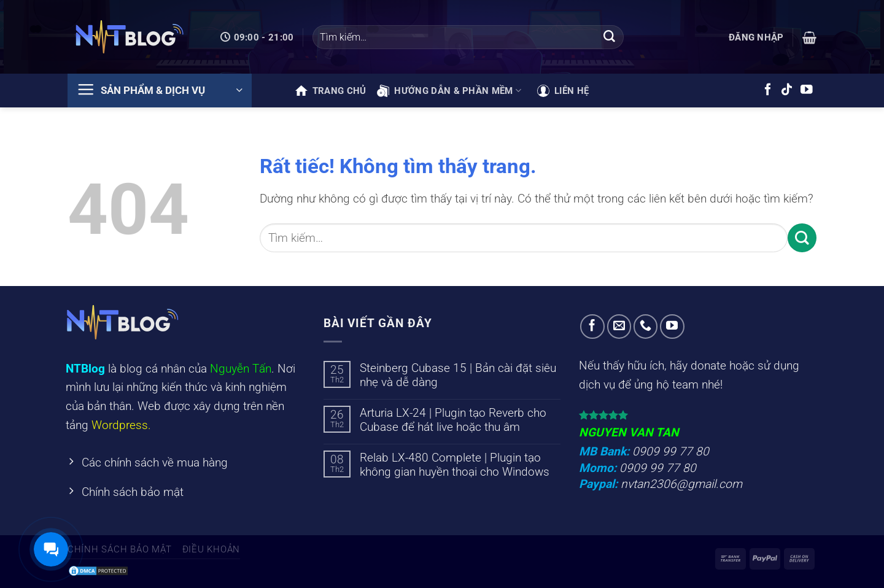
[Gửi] (609, 37)
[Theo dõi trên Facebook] (768, 90)
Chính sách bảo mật (120, 549)
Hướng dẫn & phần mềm (449, 91)
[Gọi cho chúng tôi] (646, 327)
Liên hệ (563, 91)
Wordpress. (121, 425)
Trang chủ (331, 91)
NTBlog (85, 369)
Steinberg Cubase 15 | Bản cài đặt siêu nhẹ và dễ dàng (458, 375)
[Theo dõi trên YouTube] (807, 90)
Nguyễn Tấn (241, 369)
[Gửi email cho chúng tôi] (619, 327)
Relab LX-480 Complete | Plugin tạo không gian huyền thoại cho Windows (455, 465)
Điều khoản (211, 549)
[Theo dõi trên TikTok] (787, 90)
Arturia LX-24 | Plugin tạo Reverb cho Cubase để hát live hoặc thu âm (453, 420)
